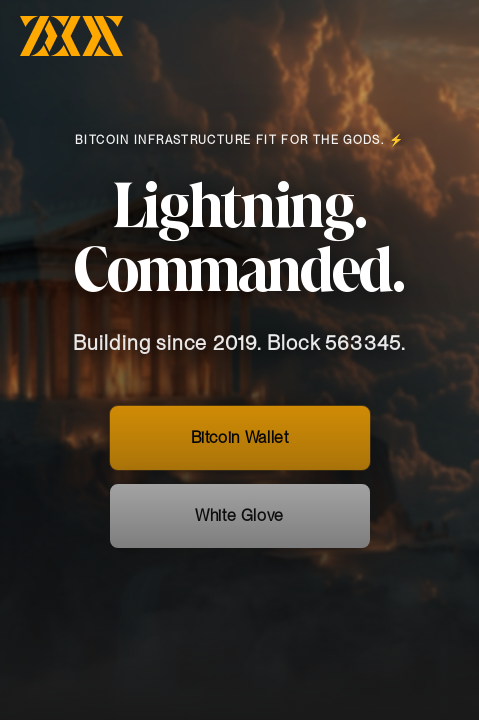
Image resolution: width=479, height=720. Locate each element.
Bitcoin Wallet (240, 450)
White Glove (239, 528)
